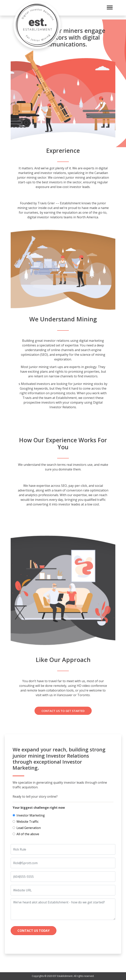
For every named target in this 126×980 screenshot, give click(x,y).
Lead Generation (29, 828)
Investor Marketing (31, 815)
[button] (109, 7)
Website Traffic (28, 822)
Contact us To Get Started (63, 711)
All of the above (28, 834)
